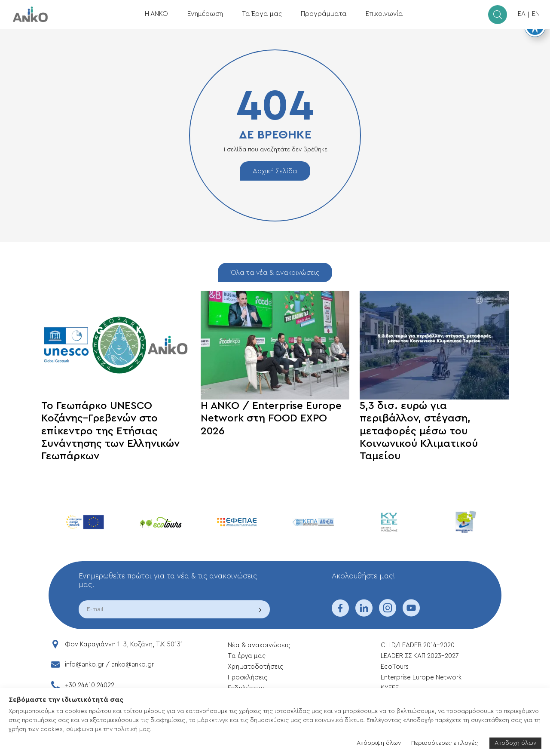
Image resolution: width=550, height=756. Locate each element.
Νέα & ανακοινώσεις (259, 645)
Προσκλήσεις (247, 678)
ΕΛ (522, 14)
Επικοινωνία (379, 14)
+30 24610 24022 (90, 685)
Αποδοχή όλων (515, 743)
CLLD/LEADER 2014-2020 (419, 645)
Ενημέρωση (211, 14)
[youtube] (411, 614)
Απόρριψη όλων (379, 743)
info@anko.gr (84, 665)
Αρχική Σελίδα (275, 171)
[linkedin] (364, 614)
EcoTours (395, 667)
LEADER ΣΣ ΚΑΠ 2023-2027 (420, 656)
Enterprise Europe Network (421, 678)
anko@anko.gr (133, 665)
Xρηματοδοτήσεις (255, 667)
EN (536, 14)
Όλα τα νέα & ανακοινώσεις (275, 273)
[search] (498, 15)
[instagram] (388, 614)
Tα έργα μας (247, 656)
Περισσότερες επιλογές (445, 743)
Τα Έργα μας (264, 14)
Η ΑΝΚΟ (164, 14)
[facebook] (340, 614)
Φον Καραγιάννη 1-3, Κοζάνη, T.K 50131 (124, 644)
